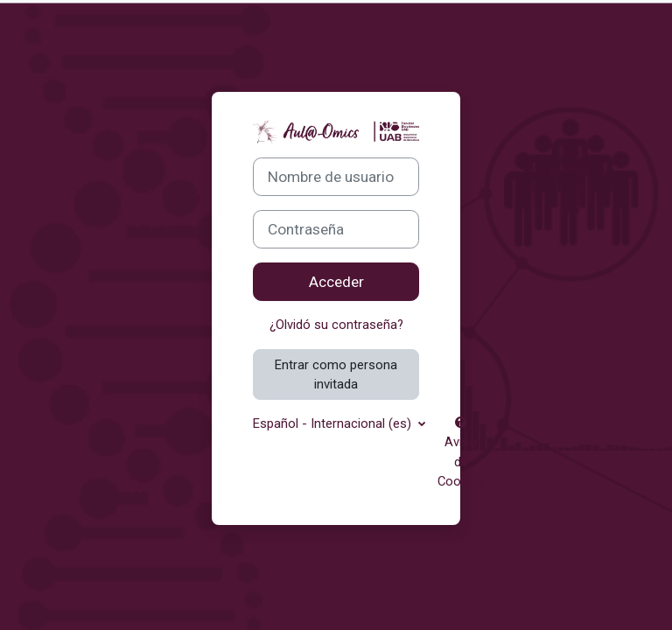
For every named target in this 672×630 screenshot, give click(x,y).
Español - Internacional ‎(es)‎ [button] (334, 423)
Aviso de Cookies (461, 453)
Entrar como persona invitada (336, 374)
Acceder (336, 282)
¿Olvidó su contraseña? (336, 325)
